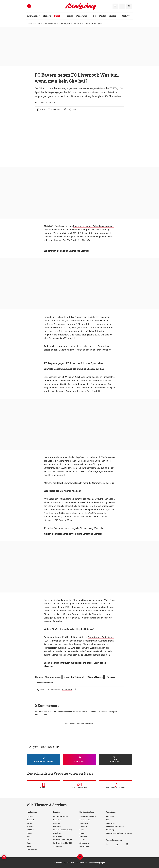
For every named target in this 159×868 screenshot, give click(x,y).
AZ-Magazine (84, 843)
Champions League (78, 251)
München (30, 817)
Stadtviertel (31, 820)
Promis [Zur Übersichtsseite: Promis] (69, 16)
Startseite (31, 24)
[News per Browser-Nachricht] (115, 786)
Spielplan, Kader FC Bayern (63, 840)
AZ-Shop (82, 840)
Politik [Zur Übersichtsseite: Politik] (103, 16)
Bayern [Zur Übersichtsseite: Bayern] (47, 16)
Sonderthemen (85, 846)
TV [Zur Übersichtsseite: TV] (94, 16)
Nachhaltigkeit (32, 850)
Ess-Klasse (57, 833)
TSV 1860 (30, 830)
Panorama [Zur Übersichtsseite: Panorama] (82, 16)
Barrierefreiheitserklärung (115, 827)
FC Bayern (30, 827)
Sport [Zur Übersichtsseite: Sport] (57, 16)
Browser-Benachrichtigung (63, 830)
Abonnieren (84, 823)
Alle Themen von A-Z (61, 817)
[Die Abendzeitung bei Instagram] (79, 760)
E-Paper (82, 830)
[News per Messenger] (44, 786)
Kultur (29, 843)
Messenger (57, 823)
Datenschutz (110, 823)
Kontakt (82, 833)
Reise (29, 846)
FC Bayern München (50, 24)
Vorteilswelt (57, 836)
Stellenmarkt (58, 846)
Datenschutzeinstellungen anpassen (119, 833)
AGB (107, 820)
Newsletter (57, 820)
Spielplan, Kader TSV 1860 (62, 843)
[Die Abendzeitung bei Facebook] (44, 760)
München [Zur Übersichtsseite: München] (32, 16)
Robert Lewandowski (45, 683)
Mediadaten (84, 836)
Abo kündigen (111, 830)
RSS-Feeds (57, 827)
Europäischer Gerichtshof (74, 677)
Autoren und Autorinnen (88, 817)
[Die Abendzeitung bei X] (115, 760)
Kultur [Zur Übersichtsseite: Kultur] (113, 16)
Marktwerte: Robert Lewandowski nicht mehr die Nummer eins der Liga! (79, 483)
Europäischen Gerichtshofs (101, 637)
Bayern (29, 823)
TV (28, 840)
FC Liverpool (110, 677)
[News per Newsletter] (79, 786)
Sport (39, 24)
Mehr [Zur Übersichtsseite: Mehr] (125, 16)
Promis (29, 833)
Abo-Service (84, 827)
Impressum (110, 817)
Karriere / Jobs (85, 820)
